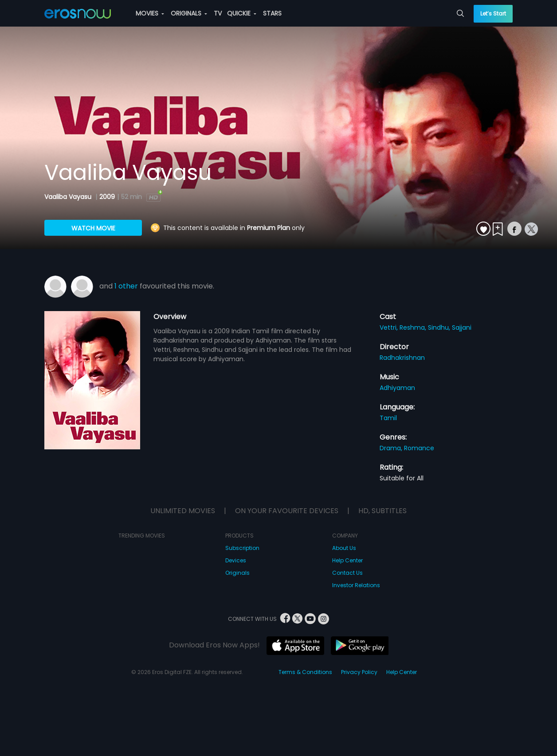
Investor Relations (356, 585)
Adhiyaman (397, 388)
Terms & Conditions (305, 672)
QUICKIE (242, 13)
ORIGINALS (189, 13)
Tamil (388, 418)
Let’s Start (493, 14)
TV (218, 13)
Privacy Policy (359, 672)
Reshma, (414, 327)
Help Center (347, 560)
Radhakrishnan (402, 358)
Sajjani (462, 327)
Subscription (242, 548)
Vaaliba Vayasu (69, 197)
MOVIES (150, 13)
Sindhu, (440, 327)
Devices (236, 560)
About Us (344, 548)
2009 (107, 197)
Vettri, (390, 327)
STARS (272, 13)
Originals (237, 573)
